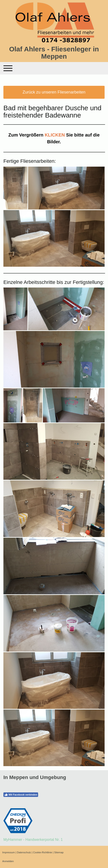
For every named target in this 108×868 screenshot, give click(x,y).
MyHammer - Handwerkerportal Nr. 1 (33, 840)
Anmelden (8, 861)
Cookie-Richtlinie (43, 852)
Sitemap (59, 852)
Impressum (9, 852)
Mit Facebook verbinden (21, 795)
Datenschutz (24, 852)
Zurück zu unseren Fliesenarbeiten (54, 92)
